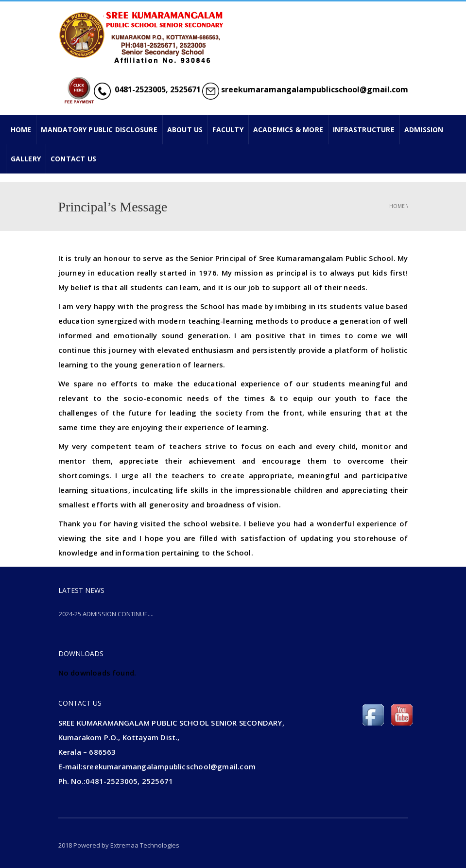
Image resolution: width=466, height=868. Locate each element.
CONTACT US (73, 159)
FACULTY (228, 130)
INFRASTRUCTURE (364, 130)
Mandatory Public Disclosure (99, 130)
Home (397, 206)
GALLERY (26, 159)
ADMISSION (424, 130)
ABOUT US (185, 130)
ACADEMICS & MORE (288, 130)
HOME (21, 130)
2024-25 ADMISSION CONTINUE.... (106, 614)
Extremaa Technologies (145, 845)
